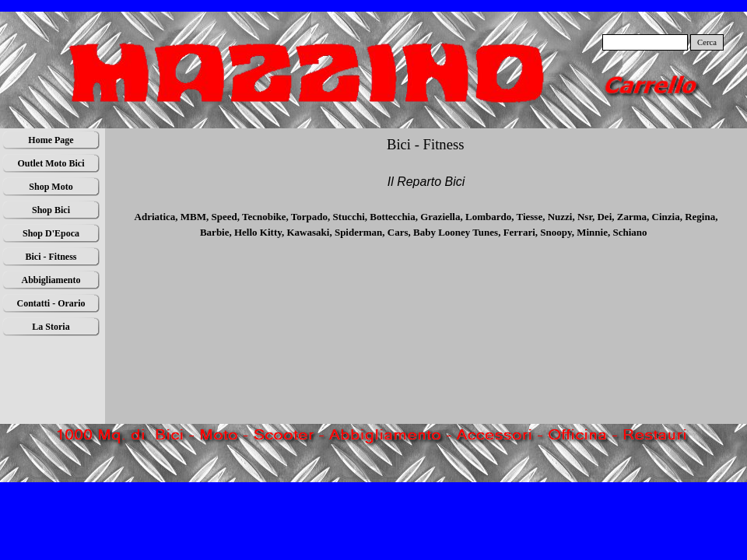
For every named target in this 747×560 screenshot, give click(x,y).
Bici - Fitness (51, 257)
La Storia (51, 327)
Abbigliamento (51, 280)
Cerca (707, 42)
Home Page (51, 140)
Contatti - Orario (51, 303)
